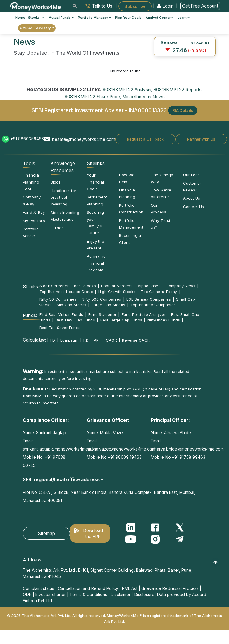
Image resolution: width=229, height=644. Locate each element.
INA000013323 (148, 110)
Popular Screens (117, 286)
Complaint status (38, 588)
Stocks (36, 18)
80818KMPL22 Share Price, (93, 97)
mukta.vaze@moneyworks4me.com (121, 449)
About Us (192, 198)
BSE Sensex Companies (149, 299)
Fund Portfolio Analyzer (144, 314)
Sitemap (46, 533)
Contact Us (194, 207)
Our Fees (192, 175)
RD (86, 340)
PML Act (130, 588)
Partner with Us (201, 139)
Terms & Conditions (88, 594)
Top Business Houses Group (66, 292)
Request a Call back (145, 139)
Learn (184, 18)
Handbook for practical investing (64, 197)
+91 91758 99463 (188, 457)
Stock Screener (54, 286)
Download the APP (93, 533)
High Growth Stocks (117, 292)
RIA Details (183, 110)
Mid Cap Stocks (72, 305)
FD (53, 340)
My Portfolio (34, 221)
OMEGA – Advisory (37, 28)
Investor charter (51, 594)
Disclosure (144, 594)
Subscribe (135, 6)
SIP (42, 340)
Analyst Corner (160, 18)
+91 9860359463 (27, 139)
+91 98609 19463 (125, 457)
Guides (57, 228)
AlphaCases (149, 286)
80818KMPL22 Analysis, (128, 90)
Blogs (56, 182)
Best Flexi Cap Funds (75, 320)
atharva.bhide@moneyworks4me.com (187, 449)
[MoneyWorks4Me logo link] (36, 6)
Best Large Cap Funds (121, 320)
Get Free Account (200, 6)
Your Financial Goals (95, 182)
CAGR (111, 340)
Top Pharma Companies (153, 305)
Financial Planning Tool (31, 182)
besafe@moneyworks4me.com (84, 139)
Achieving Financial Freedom (96, 263)
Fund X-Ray (34, 212)
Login (166, 6)
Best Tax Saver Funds (60, 328)
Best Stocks (85, 286)
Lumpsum (69, 340)
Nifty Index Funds (164, 320)
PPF (97, 340)
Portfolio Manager (94, 18)
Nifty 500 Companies (101, 299)
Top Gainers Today (159, 292)
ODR (27, 594)
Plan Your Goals (128, 18)
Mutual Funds (61, 18)
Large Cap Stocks (109, 305)
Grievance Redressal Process (170, 588)
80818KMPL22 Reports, (178, 90)
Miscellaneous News (143, 97)
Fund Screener (102, 314)
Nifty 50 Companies (58, 299)
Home (20, 18)
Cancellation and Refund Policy (88, 588)
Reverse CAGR (136, 340)
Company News (180, 286)
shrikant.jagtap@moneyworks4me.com (60, 449)
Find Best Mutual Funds (61, 314)
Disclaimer (121, 594)
